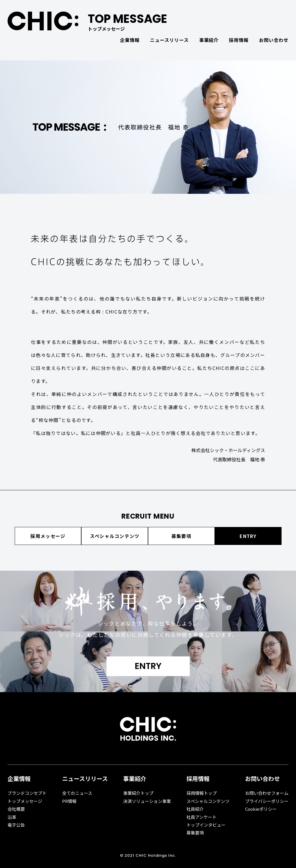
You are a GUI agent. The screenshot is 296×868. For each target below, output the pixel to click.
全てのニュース (77, 793)
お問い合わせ (274, 40)
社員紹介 (195, 809)
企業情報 (130, 40)
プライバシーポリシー (267, 801)
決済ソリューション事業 (147, 801)
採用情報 (239, 40)
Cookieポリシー (261, 809)
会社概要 (16, 809)
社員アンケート (201, 817)
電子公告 (16, 825)
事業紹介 (209, 40)
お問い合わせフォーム (267, 793)
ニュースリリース (169, 40)
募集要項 (181, 536)
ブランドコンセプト (27, 793)
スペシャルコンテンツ (115, 536)
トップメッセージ (25, 801)
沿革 (12, 817)
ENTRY (248, 536)
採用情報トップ (202, 793)
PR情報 (69, 801)
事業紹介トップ (138, 793)
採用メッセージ (48, 536)
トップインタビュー (206, 825)
